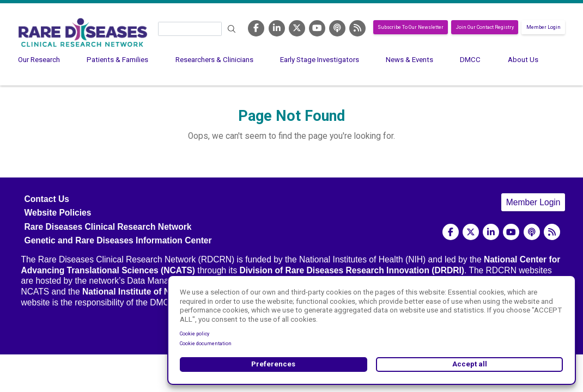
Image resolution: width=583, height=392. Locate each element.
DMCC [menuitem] (470, 60)
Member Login (543, 27)
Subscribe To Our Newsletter (411, 27)
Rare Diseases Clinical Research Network (108, 227)
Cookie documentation (206, 344)
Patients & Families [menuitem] (117, 60)
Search (232, 29)
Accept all (470, 364)
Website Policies (58, 213)
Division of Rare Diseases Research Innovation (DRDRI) (352, 270)
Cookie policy (195, 334)
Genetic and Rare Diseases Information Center (118, 240)
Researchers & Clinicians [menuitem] (214, 60)
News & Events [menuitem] (409, 60)
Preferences (273, 364)
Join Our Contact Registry (485, 27)
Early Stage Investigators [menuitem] (320, 60)
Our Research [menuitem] (39, 60)
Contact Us (47, 199)
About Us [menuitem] (523, 60)
